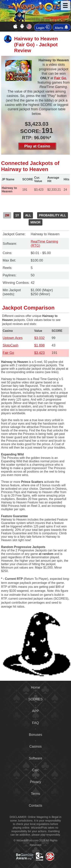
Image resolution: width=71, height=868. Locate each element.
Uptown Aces (13, 338)
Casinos (35, 746)
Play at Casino (37, 146)
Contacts (35, 806)
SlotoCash (11, 345)
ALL (28, 215)
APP (35, 711)
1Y (17, 215)
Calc (35, 770)
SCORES (35, 699)
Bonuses (35, 735)
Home (35, 687)
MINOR (35, 222)
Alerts (62, 27)
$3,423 (39, 353)
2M (7, 215)
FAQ (35, 723)
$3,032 (39, 338)
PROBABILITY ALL (53, 215)
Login (43, 27)
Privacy (35, 782)
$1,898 (39, 345)
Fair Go (60, 78)
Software (35, 758)
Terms (35, 794)
